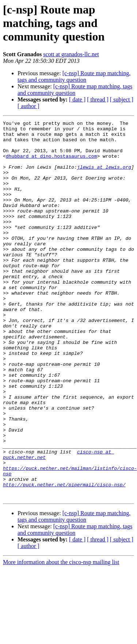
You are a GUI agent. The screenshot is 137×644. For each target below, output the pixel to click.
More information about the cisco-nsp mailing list (61, 638)
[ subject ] (122, 99)
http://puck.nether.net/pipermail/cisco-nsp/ (64, 558)
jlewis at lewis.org (104, 177)
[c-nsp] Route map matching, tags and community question (74, 76)
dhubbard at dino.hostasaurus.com (52, 164)
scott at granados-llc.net (71, 54)
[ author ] (28, 106)
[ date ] (77, 99)
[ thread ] (98, 99)
